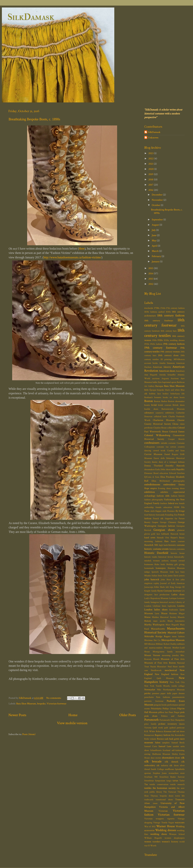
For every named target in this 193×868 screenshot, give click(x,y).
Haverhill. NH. (151, 545)
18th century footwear (164, 323)
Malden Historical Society (164, 617)
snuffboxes (169, 769)
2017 (151, 185)
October (156, 205)
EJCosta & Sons (152, 477)
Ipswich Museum (160, 572)
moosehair (180, 652)
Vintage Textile (160, 823)
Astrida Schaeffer (167, 375)
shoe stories (156, 758)
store (182, 773)
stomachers (174, 773)
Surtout (181, 777)
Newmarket (150, 690)
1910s (154, 340)
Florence (171, 511)
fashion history (178, 496)
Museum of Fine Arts (173, 659)
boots (182, 397)
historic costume (177, 545)
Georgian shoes (164, 530)
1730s (157, 308)
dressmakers (150, 469)
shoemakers (168, 758)
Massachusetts (158, 629)
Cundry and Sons (176, 451)
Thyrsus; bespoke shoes (162, 796)
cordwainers (152, 443)
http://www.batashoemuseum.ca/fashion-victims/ (72, 257)
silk (183, 758)
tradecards (149, 800)
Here (82, 249)
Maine (147, 617)
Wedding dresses (166, 830)
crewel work (159, 451)
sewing (147, 754)
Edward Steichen (177, 473)
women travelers (152, 842)
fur (176, 519)
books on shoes (171, 397)
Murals (156, 659)
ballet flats (157, 382)
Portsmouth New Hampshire (172, 720)
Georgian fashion (166, 526)
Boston (149, 401)
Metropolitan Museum (173, 640)
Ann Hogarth (151, 375)
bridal (154, 405)
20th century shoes (168, 355)
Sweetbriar (149, 781)
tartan (175, 781)
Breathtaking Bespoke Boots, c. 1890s (34, 119)
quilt (166, 728)
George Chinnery (168, 522)
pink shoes (151, 716)
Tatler (182, 781)
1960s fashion (156, 344)
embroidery (169, 484)
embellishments (152, 484)
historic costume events (156, 549)
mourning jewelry (170, 655)
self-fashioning (178, 750)
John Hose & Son (170, 580)
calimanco (149, 413)
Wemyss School (177, 834)
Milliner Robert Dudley (166, 644)
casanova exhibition (165, 413)
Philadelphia (156, 709)
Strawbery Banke (168, 777)
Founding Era (171, 515)
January (156, 261)
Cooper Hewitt (176, 439)
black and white (172, 390)
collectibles (172, 428)
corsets (164, 443)
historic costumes (177, 549)
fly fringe (180, 511)
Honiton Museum (176, 568)
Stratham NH (151, 777)
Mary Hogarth (172, 625)
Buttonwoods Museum (173, 409)
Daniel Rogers (171, 454)
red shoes (180, 731)
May (154, 240)
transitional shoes (164, 800)
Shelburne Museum (161, 754)
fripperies (169, 519)
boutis (147, 405)
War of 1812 (150, 827)
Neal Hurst (173, 667)
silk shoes (174, 765)
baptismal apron (169, 382)
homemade (149, 568)
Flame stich (149, 511)
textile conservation (159, 784)
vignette (171, 819)
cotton (173, 447)
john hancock (152, 579)
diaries (155, 462)
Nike (159, 690)
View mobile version (72, 723)
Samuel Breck (178, 743)
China (175, 424)
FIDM (177, 507)
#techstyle (149, 308)
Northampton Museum (174, 690)
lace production (162, 595)
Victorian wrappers (154, 819)
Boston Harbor (161, 401)
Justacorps (149, 587)
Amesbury (180, 371)
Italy (165, 576)
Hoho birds (160, 564)
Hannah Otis (163, 538)
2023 (151, 153)
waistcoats (180, 823)
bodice (166, 394)
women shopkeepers (175, 838)
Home (73, 715)
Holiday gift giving (175, 564)
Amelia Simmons (167, 363)
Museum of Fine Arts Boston (160, 663)
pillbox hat (163, 712)
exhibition (150, 492)
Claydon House (160, 428)
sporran (148, 773)
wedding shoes (159, 834)
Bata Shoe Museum (26, 704)
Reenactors (149, 735)
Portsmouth (151, 720)
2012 (151, 284)
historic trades (151, 557)
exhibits (164, 492)
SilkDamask (31, 17)
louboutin (174, 610)
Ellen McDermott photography (168, 481)
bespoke (41, 704)
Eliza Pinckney (168, 477)
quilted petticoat (177, 728)
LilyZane (157, 606)
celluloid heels (160, 416)
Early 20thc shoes (163, 469)
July (154, 230)
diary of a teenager (168, 462)
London (181, 606)
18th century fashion (171, 315)
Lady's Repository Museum (156, 598)
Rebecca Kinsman (164, 731)
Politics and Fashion (173, 716)
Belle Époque (150, 390)
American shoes (167, 371)
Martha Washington (154, 625)
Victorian (163, 811)
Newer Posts (17, 715)
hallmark (165, 534)
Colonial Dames (177, 432)
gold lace (156, 534)
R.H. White (150, 731)
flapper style (161, 511)
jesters (182, 576)
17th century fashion (175, 308)
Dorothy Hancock (175, 466)
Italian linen (157, 576)
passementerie (178, 697)
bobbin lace (155, 394)
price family (150, 724)
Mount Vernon (152, 655)
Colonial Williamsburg (157, 435)
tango (169, 781)
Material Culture (176, 633)
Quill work (158, 728)
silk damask (171, 762)
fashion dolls (163, 496)
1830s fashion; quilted (154, 312)
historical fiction (166, 557)
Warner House (165, 826)
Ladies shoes (178, 595)
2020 (151, 169)
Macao (164, 613)
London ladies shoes (156, 610)
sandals (176, 746)
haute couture (178, 541)
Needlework (156, 670)
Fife (183, 507)
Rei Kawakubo (178, 735)
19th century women (170, 352)
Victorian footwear (56, 704)
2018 (151, 179)
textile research (177, 784)
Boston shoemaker (176, 401)
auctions (156, 378)
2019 (151, 174)
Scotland (166, 750)
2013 (151, 279)
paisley (147, 693)
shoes (177, 758)
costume (172, 443)
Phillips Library (169, 709)
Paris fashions (163, 697)
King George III (177, 587)
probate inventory (168, 724)
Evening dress (164, 488)
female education (164, 507)
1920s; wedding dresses (174, 340)
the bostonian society (164, 788)
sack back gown (172, 739)
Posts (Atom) (29, 734)
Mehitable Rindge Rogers (157, 636)
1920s (160, 340)
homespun (161, 568)
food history (150, 515)
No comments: (54, 698)
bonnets (158, 397)
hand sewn (150, 538)
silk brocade (153, 761)
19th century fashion (174, 344)
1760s (163, 308)
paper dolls (166, 693)
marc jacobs (159, 621)
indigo (147, 572)
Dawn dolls (159, 458)
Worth (153, 846)
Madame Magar (177, 613)
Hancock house (178, 534)
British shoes (179, 405)
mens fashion (178, 636)
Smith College (157, 769)
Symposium (160, 781)
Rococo (160, 739)
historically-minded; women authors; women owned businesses (164, 561)
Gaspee (155, 522)
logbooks (172, 606)
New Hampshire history (164, 680)
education (164, 473)
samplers (166, 743)
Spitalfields (180, 769)
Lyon (157, 613)
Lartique (173, 598)
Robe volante (150, 739)
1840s (168, 312)
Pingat (177, 712)
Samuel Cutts (151, 746)
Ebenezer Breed (151, 473)
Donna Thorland (153, 466)
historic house (178, 553)
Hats (166, 541)
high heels (163, 545)
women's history (170, 842)
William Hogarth (153, 838)
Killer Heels (159, 587)
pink (182, 712)
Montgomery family (163, 652)
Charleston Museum (164, 420)
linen (164, 606)
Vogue (171, 823)
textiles (148, 788)
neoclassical (171, 670)
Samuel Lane (165, 746)
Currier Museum (153, 454)
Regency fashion (163, 735)
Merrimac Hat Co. (153, 640)
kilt (167, 587)
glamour (181, 530)
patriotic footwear (154, 701)
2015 (151, 268)
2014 (151, 273)
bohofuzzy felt (178, 394)
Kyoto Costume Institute (169, 591)
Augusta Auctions (170, 378)
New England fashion (167, 674)
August (156, 225)
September (158, 220)
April (155, 246)
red (174, 731)
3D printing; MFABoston (173, 359)
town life (180, 796)
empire (154, 488)
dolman (181, 462)
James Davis (173, 576)
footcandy (160, 515)
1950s (147, 344)
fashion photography (154, 500)
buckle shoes (151, 409)
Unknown (153, 138)
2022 (151, 158)
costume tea (163, 447)
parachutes (149, 697)
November (158, 200)
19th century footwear (161, 348)
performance (173, 705)
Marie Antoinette (176, 621)
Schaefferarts (156, 750)
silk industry (162, 765)
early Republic (178, 469)
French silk (158, 519)
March (155, 251)
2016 (151, 190)
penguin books (160, 705)
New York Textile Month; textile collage (164, 686)
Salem (158, 743)
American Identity (162, 367)
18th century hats (168, 331)
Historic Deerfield (156, 553)
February (157, 256)
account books (151, 363)
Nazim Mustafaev (158, 667)
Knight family (150, 591)
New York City (177, 682)
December (157, 195)
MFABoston (150, 644)
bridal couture (165, 405)
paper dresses (178, 693)
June (154, 235)
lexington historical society (163, 602)
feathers (164, 503)
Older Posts (128, 715)
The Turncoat (170, 792)
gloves (147, 534)
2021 (151, 164)
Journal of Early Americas (172, 583)
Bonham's (148, 397)
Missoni (167, 648)
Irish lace (174, 572)
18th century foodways (159, 321)
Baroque (159, 386)
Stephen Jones (160, 773)
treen (155, 803)
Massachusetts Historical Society (164, 630)
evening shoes (178, 488)
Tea (146, 784)
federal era (173, 503)
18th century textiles (164, 333)
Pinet (171, 712)
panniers (156, 693)
